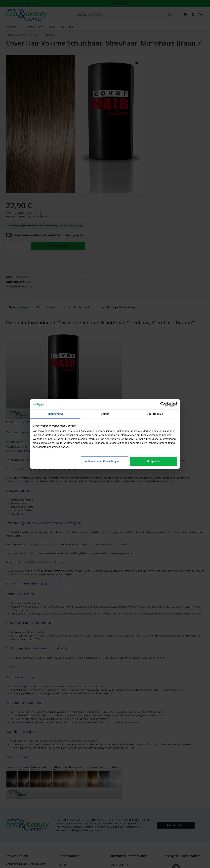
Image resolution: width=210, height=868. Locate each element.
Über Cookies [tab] (155, 414)
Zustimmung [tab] (55, 414)
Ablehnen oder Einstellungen (105, 461)
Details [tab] (105, 414)
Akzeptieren (153, 461)
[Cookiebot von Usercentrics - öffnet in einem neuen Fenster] (163, 404)
